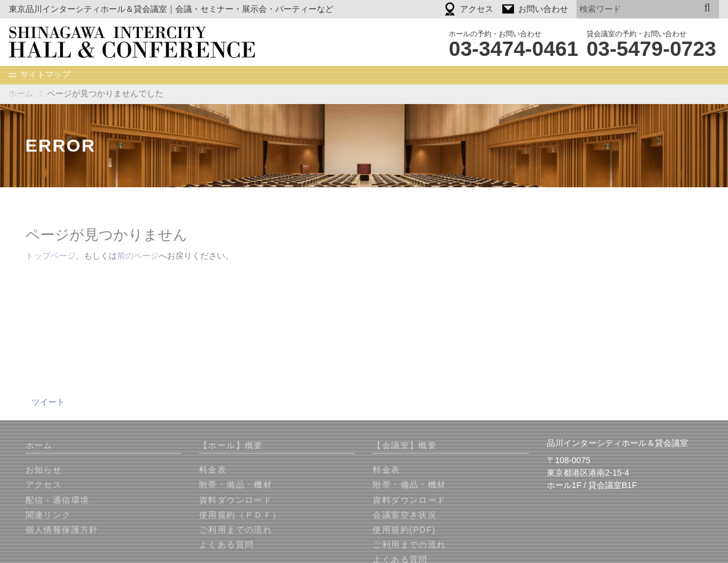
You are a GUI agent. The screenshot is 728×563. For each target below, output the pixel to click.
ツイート (48, 402)
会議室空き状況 (405, 515)
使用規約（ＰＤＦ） (240, 515)
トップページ (51, 256)
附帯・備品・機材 (236, 485)
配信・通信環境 (58, 501)
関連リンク (48, 515)
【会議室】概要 (405, 446)
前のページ (138, 256)
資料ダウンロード (236, 501)
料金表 (213, 470)
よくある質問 (226, 545)
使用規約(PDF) (404, 530)
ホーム (21, 93)
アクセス (44, 485)
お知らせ (44, 470)
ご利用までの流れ (236, 530)
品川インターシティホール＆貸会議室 (140, 42)
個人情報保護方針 (62, 530)
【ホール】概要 (231, 446)
